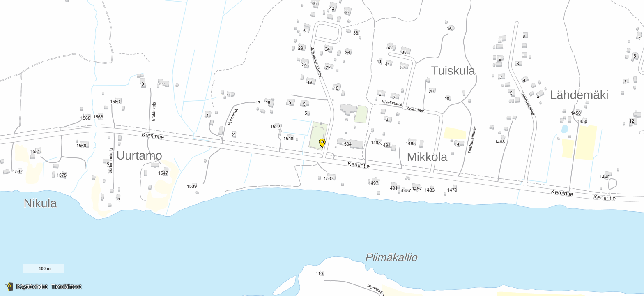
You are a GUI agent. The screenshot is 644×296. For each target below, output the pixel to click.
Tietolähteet (66, 287)
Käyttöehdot (32, 287)
